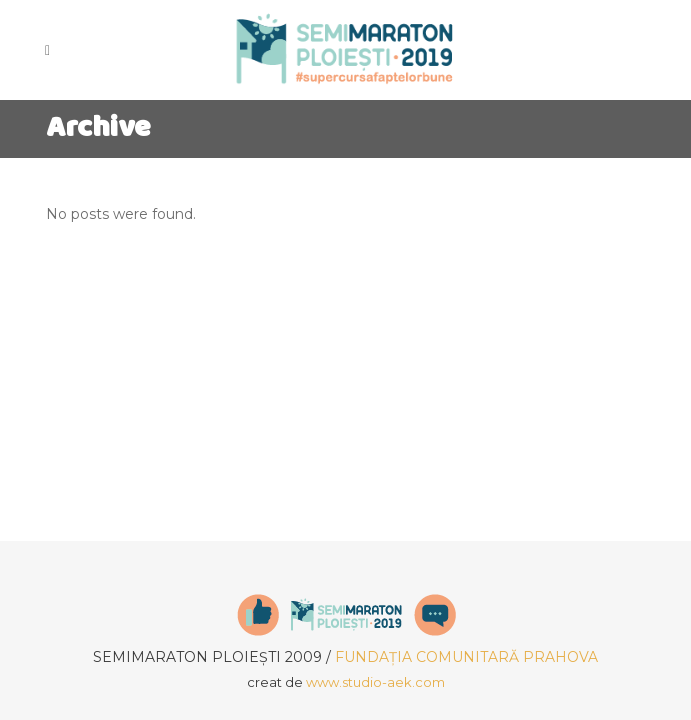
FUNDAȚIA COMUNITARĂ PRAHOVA (466, 657)
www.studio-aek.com (375, 682)
